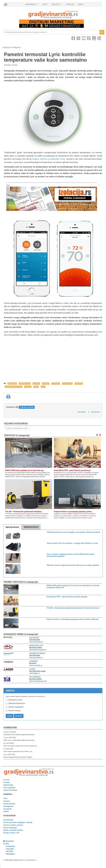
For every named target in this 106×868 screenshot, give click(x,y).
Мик (5, 743)
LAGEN (32, 669)
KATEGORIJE (32, 5)
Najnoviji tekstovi (12, 527)
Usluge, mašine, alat (11, 833)
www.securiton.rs (36, 642)
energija (28, 387)
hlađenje (46, 384)
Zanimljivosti (8, 806)
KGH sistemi (67, 384)
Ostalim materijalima (16, 707)
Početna (7, 47)
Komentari (10, 728)
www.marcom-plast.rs (38, 650)
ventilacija (56, 384)
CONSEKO (33, 661)
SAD (43, 387)
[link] (53, 15)
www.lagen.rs (35, 673)
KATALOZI (70, 4)
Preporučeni (95, 412)
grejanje (36, 384)
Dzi (5, 749)
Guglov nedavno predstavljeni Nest (49, 159)
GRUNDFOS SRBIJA (37, 653)
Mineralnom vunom (15, 700)
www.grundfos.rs (36, 658)
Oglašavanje (8, 785)
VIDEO (81, 4)
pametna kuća (25, 384)
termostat (79, 384)
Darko (6, 754)
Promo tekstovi (9, 804)
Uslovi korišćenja (10, 790)
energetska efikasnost (13, 387)
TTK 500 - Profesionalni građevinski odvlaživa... (24, 512)
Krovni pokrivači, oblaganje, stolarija (18, 822)
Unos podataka (9, 788)
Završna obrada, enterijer (13, 825)
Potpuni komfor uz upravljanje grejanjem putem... (73, 512)
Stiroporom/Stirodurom (17, 703)
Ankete (6, 811)
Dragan (6, 732)
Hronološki (82, 412)
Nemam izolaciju (14, 711)
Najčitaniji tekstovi (31, 527)
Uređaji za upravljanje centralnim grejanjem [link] (18, 428)
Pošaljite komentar (27, 407)
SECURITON (34, 638)
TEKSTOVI (57, 5)
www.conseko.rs (36, 665)
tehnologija (12, 384)
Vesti (5, 798)
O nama (6, 780)
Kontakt (6, 782)
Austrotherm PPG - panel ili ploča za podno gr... (73, 470)
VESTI (45, 4)
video (36, 387)
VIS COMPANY (35, 677)
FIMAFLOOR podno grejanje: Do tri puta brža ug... (25, 470)
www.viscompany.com (38, 681)
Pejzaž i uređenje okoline (13, 830)
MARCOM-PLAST (36, 646)
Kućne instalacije (10, 828)
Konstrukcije (8, 820)
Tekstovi (17, 47)
